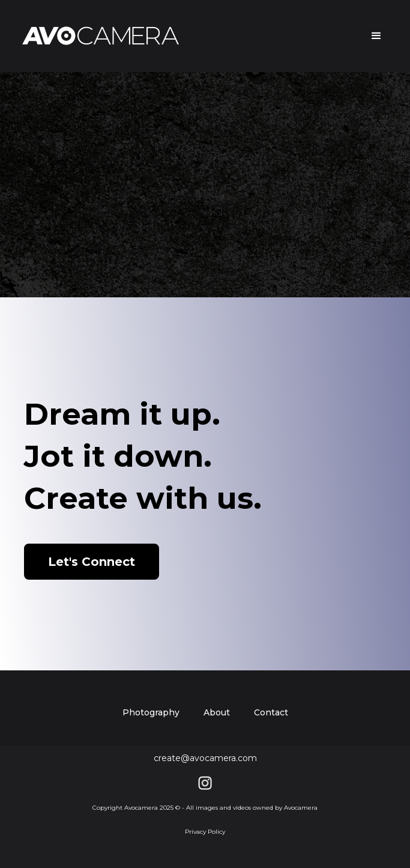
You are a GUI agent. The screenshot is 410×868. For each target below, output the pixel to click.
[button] (371, 36)
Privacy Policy (205, 832)
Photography (151, 712)
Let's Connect (92, 562)
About (217, 712)
